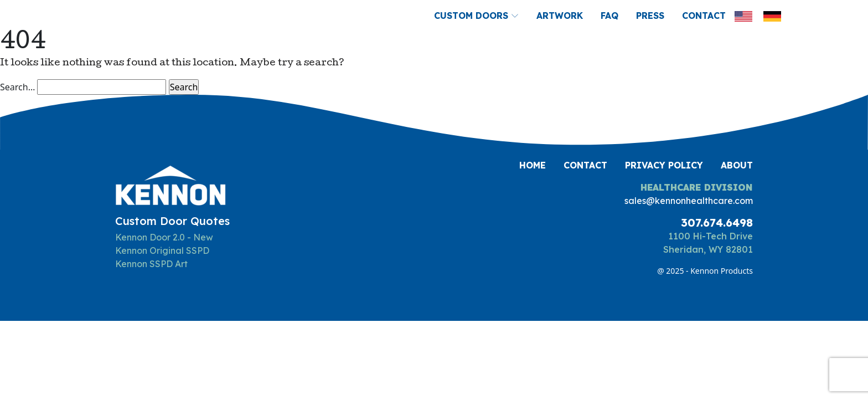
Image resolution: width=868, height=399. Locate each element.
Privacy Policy (664, 165)
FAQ (609, 16)
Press (650, 16)
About (737, 165)
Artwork (560, 16)
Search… (17, 87)
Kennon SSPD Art (151, 264)
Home (533, 165)
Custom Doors (476, 16)
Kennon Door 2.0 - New (164, 237)
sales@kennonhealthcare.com (689, 201)
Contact (704, 16)
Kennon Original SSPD (162, 250)
